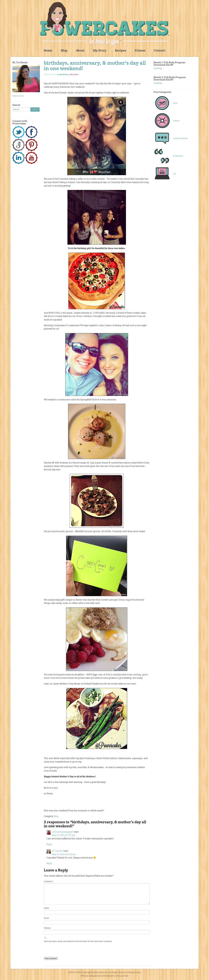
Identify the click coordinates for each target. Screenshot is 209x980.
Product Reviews (181, 138)
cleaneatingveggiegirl (63, 832)
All (174, 174)
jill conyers (57, 851)
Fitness (140, 51)
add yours (74, 75)
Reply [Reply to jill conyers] (49, 864)
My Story (100, 51)
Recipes (120, 51)
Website (47, 928)
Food (175, 103)
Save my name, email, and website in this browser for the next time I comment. (78, 941)
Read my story (18, 96)
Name (46, 908)
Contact (160, 51)
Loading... (158, 68)
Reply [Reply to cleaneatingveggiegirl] (49, 844)
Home (48, 51)
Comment (49, 882)
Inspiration (178, 156)
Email (46, 918)
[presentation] (64, 950)
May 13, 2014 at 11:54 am (64, 854)
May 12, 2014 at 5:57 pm (64, 835)
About (80, 51)
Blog (64, 51)
